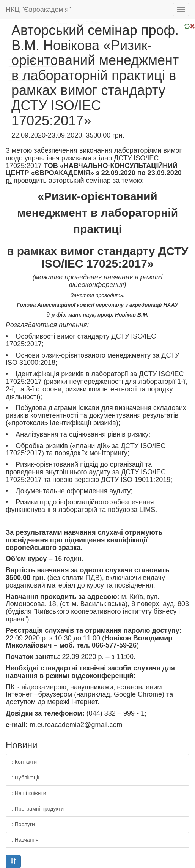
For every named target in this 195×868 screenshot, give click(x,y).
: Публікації (26, 778)
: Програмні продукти (38, 809)
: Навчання (25, 840)
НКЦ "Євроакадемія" (38, 10)
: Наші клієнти (29, 793)
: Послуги (23, 824)
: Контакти (24, 762)
